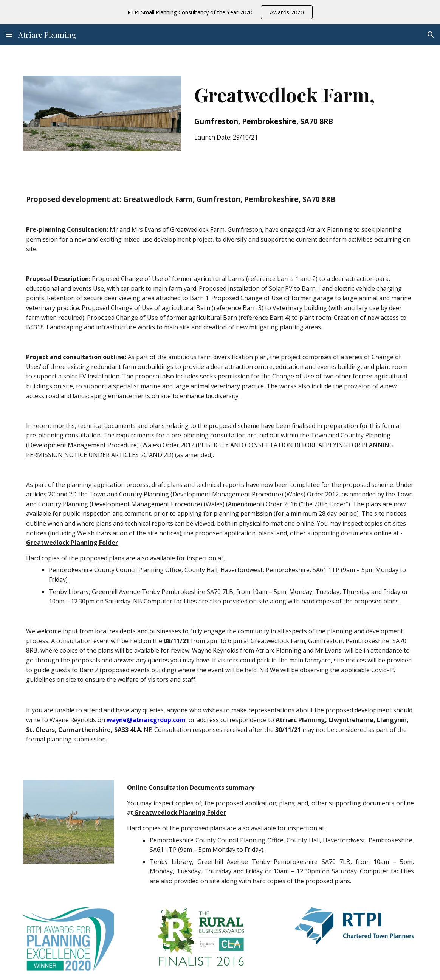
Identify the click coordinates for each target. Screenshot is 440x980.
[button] (9, 35)
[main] (304, 110)
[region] (220, 12)
